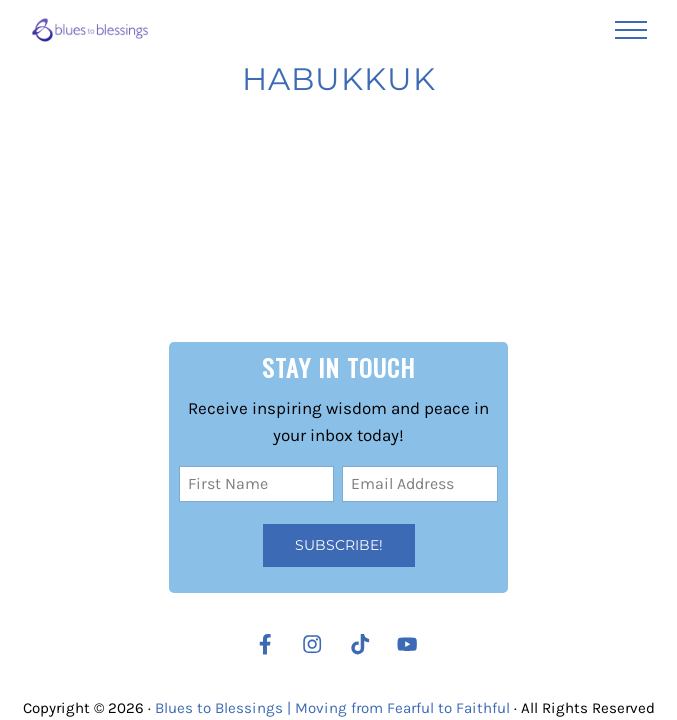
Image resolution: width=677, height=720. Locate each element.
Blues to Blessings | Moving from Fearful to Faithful (332, 708)
